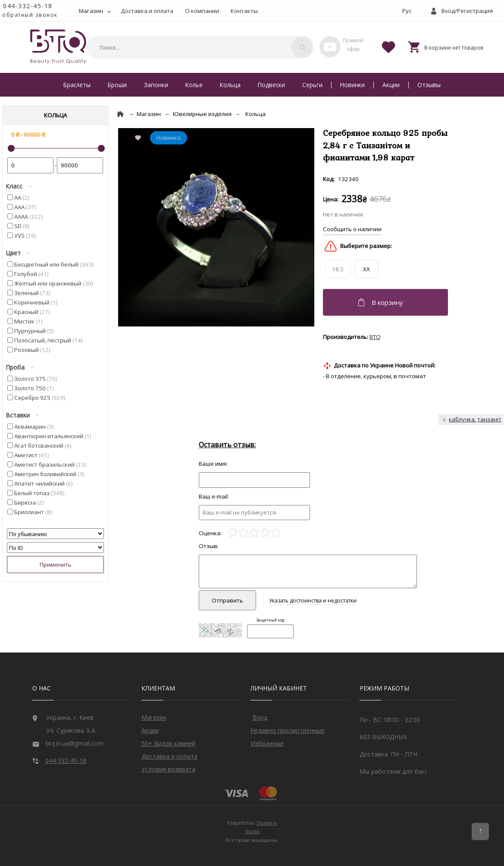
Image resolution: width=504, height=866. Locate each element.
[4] (265, 533)
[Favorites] (388, 47)
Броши (117, 85)
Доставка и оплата (147, 11)
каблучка (462, 419)
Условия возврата (168, 769)
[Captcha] (270, 631)
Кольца (230, 85)
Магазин (91, 11)
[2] (243, 533)
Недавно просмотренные (288, 730)
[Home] (120, 114)
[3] (254, 533)
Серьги (312, 85)
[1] (233, 533)
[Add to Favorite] (140, 138)
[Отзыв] (254, 480)
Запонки (156, 85)
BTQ (375, 337)
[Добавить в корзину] (387, 302)
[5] (276, 533)
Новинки (352, 85)
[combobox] (199, 47)
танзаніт (489, 419)
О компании (202, 11)
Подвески (271, 85)
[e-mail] (254, 513)
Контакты (244, 11)
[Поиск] (302, 47)
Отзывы (429, 85)
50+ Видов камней (168, 743)
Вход (260, 717)
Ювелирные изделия (202, 114)
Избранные (267, 743)
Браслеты (77, 85)
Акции (391, 85)
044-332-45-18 (28, 6)
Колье (194, 85)
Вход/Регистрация (467, 11)
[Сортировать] (55, 534)
